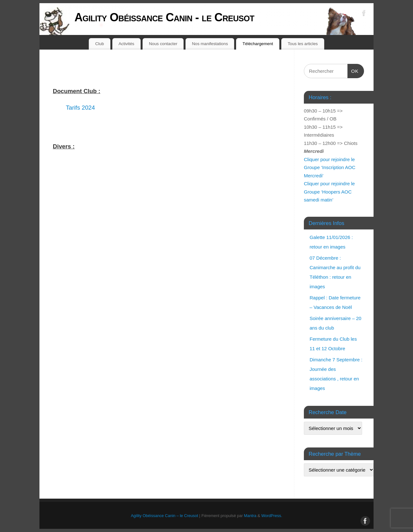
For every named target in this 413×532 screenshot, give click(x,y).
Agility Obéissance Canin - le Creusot (164, 17)
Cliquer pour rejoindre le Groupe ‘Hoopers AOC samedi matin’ (329, 192)
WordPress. (272, 516)
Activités (127, 44)
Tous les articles (303, 44)
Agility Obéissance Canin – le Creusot (164, 516)
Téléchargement (258, 44)
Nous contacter (163, 44)
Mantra (250, 516)
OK (353, 70)
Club (99, 44)
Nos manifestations (210, 44)
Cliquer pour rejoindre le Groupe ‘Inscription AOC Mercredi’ (330, 167)
